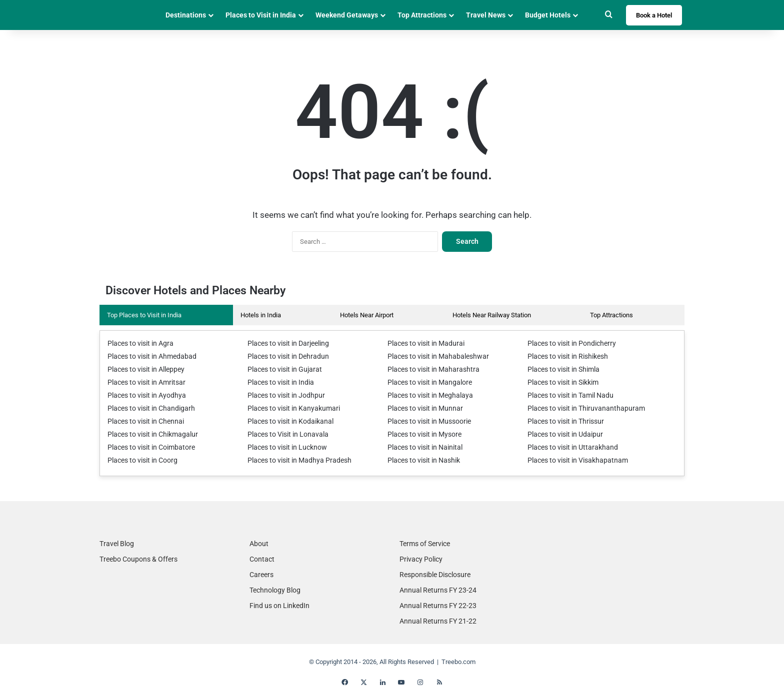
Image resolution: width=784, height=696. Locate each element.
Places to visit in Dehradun (285, 356)
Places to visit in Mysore (422, 434)
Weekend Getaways (347, 15)
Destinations (186, 15)
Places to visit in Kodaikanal (287, 421)
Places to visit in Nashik (421, 460)
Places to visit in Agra (138, 344)
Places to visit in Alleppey (143, 369)
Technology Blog (275, 590)
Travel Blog (117, 544)
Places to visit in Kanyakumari (290, 408)
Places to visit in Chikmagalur (149, 434)
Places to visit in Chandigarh (147, 408)
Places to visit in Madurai (423, 344)
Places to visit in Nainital (422, 447)
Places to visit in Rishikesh (565, 356)
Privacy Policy (421, 559)
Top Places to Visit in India (144, 315)
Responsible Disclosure (435, 575)
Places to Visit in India (261, 15)
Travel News (486, 15)
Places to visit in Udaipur (562, 434)
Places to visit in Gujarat (281, 369)
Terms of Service (425, 544)
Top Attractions (422, 15)
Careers (261, 575)
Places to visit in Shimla (561, 369)
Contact (262, 559)
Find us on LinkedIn (279, 606)
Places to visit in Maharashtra (429, 369)
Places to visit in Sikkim (561, 382)
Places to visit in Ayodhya (143, 395)
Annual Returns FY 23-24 (438, 590)
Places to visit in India (278, 382)
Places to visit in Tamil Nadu (567, 395)
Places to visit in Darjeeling (285, 344)
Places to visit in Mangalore (426, 382)
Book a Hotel (654, 15)
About (259, 544)
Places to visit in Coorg (139, 460)
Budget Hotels (548, 15)
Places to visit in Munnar (422, 408)
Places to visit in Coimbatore (147, 447)
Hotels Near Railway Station (492, 315)
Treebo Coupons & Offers (138, 559)
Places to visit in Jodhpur (283, 395)
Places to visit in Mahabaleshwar (434, 356)
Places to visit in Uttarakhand (568, 447)
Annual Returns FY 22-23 (438, 606)
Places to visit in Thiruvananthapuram (580, 408)
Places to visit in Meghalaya (427, 395)
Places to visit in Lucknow (284, 447)
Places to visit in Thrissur (563, 421)
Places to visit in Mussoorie (426, 421)
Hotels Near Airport (367, 315)
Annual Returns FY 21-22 (438, 621)
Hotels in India (261, 315)
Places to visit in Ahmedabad (148, 356)
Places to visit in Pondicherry (568, 344)
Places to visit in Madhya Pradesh (295, 460)
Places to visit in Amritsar (143, 382)
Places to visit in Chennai (143, 421)
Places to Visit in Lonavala (284, 434)
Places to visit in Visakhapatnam (573, 460)
